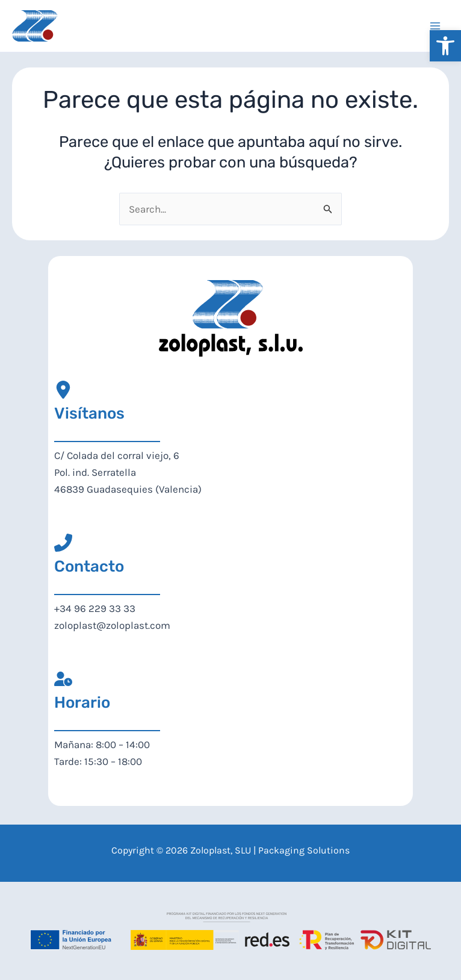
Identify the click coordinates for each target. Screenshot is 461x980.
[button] (445, 46)
